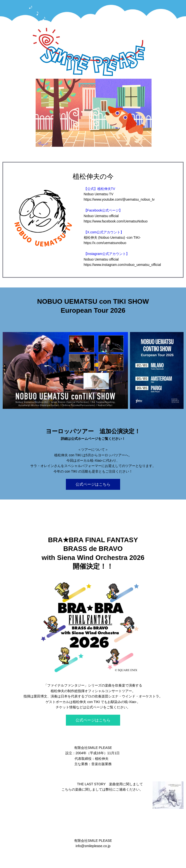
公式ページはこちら (93, 484)
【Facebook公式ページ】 (103, 210)
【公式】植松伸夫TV (100, 189)
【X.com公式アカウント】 (104, 232)
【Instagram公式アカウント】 (107, 254)
